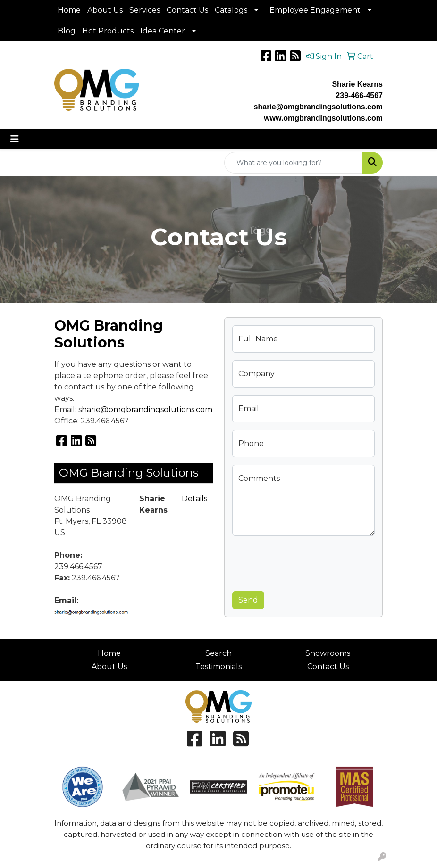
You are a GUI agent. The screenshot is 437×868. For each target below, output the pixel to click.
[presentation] (304, 562)
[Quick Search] (294, 163)
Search (218, 653)
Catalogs (231, 10)
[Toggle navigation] (15, 139)
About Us (105, 10)
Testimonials (218, 666)
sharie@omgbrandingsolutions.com (145, 409)
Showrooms (328, 653)
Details (194, 499)
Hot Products (108, 31)
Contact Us (187, 10)
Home (69, 10)
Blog (67, 31)
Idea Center (163, 31)
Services (145, 10)
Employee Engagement (315, 10)
